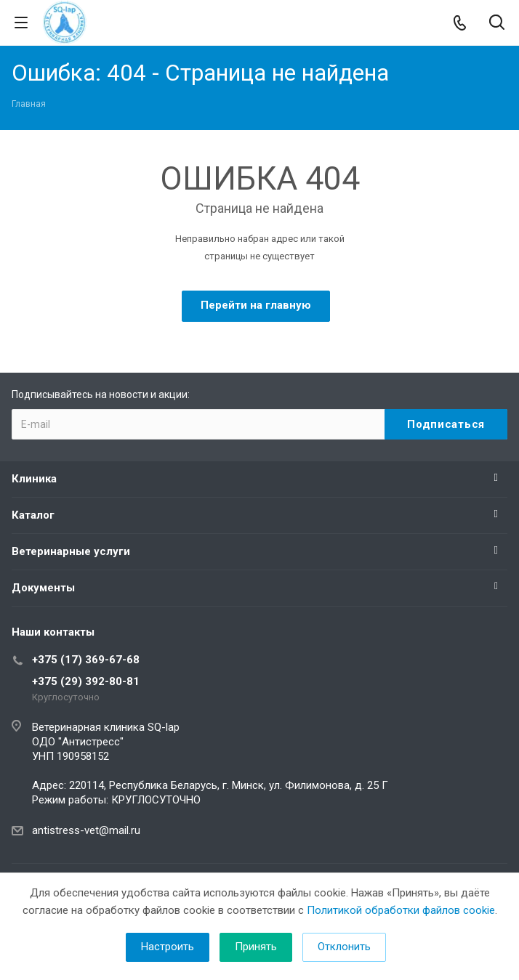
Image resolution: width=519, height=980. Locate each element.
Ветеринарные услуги (71, 551)
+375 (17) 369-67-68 (86, 660)
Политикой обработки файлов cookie (401, 910)
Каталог (33, 515)
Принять (256, 947)
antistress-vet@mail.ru (86, 830)
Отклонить (344, 947)
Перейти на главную (256, 305)
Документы (43, 588)
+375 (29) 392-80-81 (86, 681)
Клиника (34, 479)
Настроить (168, 947)
